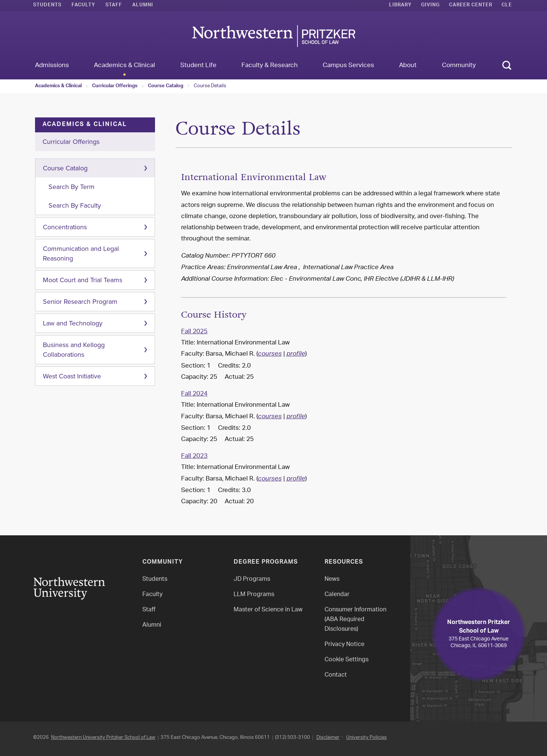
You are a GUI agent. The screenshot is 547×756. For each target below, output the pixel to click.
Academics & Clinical (58, 86)
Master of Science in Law (268, 610)
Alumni (143, 6)
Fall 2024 (194, 394)
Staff (114, 6)
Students (47, 6)
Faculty (83, 6)
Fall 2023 (194, 456)
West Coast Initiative (72, 376)
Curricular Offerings (115, 86)
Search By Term (72, 187)
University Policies (366, 738)
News (332, 579)
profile (296, 355)
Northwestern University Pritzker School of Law (103, 738)
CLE (507, 6)
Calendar (337, 595)
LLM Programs (254, 595)
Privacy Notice (344, 645)
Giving (430, 6)
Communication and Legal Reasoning (81, 253)
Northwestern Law (273, 36)
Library (400, 6)
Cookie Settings (347, 660)
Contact (336, 675)
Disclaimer (328, 738)
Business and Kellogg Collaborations (74, 350)
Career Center (471, 6)
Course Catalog (166, 86)
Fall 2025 (194, 332)
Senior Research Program (80, 302)
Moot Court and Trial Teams (83, 280)
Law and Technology (73, 323)
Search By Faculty (75, 205)
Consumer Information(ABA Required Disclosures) (355, 620)
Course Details (210, 86)
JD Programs (252, 579)
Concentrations (65, 227)
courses (270, 355)
